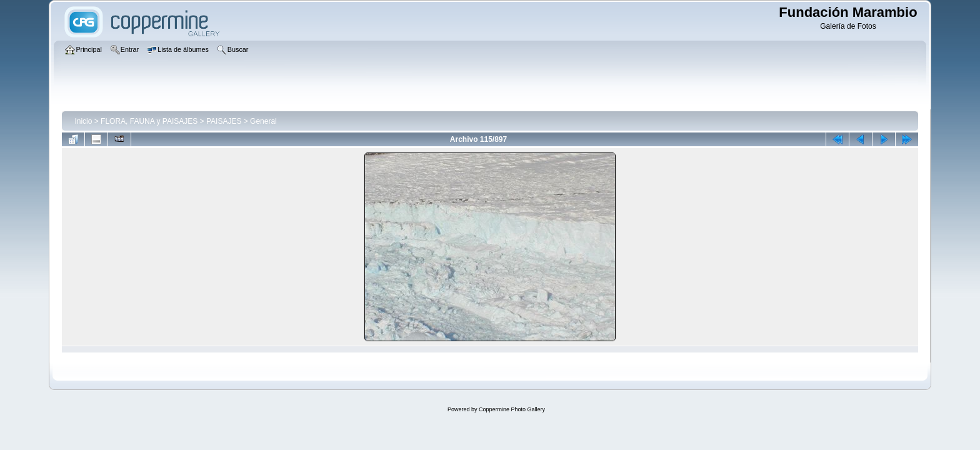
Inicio (83, 121)
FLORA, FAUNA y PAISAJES (149, 121)
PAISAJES (224, 121)
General (263, 121)
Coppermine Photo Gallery (512, 409)
